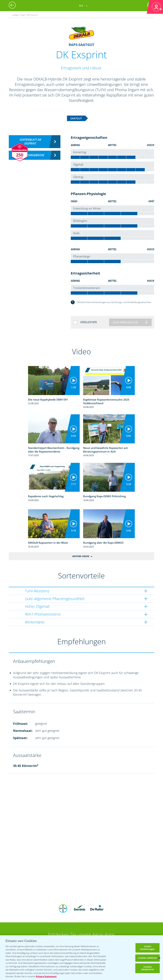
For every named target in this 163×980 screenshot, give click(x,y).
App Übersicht (83, 922)
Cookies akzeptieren (148, 968)
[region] (81, 958)
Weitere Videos (81, 556)
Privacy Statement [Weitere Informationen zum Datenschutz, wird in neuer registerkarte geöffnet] (46, 976)
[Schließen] (159, 958)
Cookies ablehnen (147, 958)
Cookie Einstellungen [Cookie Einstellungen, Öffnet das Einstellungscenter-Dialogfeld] (148, 948)
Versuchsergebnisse (30, 155)
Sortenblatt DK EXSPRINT (30, 142)
